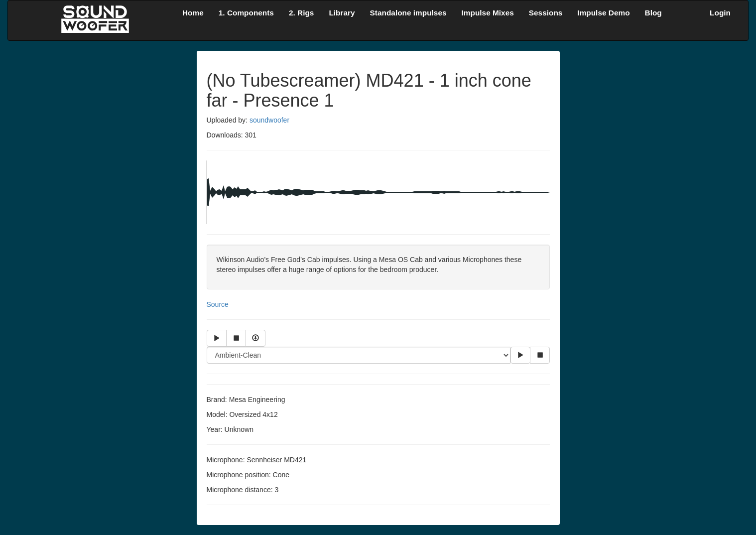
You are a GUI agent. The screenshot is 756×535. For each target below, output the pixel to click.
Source (218, 304)
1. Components (246, 13)
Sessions (546, 13)
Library (342, 13)
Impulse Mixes (488, 13)
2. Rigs (301, 13)
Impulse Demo (603, 13)
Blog (653, 13)
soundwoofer (269, 120)
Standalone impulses (408, 13)
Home (193, 13)
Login (720, 13)
